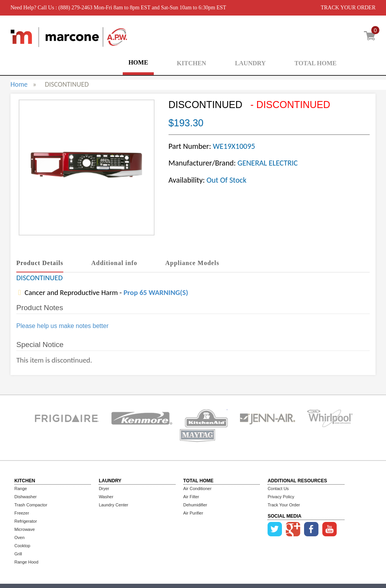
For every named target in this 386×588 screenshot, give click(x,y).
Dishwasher (25, 497)
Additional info (114, 263)
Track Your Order (284, 505)
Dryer (104, 489)
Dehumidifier (195, 505)
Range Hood (26, 562)
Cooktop (22, 546)
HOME (138, 62)
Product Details (40, 263)
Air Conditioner (197, 489)
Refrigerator (26, 521)
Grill (18, 554)
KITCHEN (191, 63)
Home (19, 84)
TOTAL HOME (315, 63)
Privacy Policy (281, 497)
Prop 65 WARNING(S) (156, 292)
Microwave (25, 529)
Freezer (22, 513)
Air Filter (191, 497)
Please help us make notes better (62, 326)
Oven (19, 537)
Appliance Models (192, 263)
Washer (106, 497)
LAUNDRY (250, 63)
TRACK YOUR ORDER (348, 8)
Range (21, 489)
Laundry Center (113, 505)
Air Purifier (193, 513)
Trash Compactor (31, 505)
